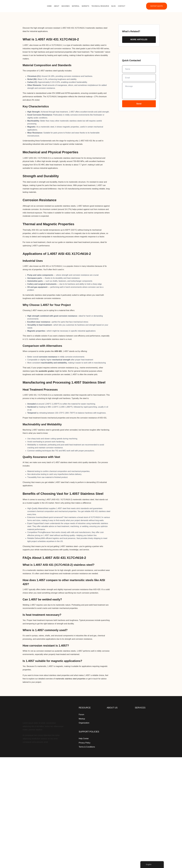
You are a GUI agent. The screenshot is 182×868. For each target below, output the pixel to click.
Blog (114, 6)
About (57, 6)
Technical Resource (100, 6)
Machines (66, 6)
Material (76, 6)
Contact (122, 6)
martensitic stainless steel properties (70, 679)
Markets (85, 6)
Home (49, 6)
